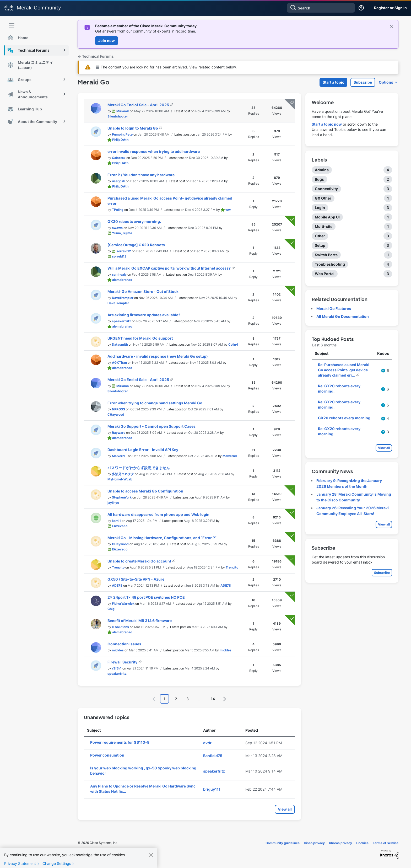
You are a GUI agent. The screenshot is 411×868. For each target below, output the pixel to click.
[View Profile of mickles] (118, 650)
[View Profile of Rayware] (119, 433)
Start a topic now (327, 124)
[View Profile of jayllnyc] (113, 503)
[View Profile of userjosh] (118, 181)
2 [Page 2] (176, 699)
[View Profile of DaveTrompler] (123, 298)
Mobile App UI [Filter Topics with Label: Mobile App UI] (327, 217)
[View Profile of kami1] (116, 521)
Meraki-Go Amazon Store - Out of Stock (143, 291)
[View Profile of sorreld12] (124, 251)
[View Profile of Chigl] (111, 609)
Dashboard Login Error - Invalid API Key (143, 450)
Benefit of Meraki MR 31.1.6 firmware (140, 621)
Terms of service (386, 843)
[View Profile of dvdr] (207, 743)
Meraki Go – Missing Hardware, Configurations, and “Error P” (162, 538)
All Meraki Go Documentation (343, 316)
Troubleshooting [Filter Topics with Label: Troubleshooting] (330, 264)
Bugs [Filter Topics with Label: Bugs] (319, 179)
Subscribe (363, 82)
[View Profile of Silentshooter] (118, 116)
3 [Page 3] (188, 699)
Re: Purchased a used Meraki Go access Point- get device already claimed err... (344, 370)
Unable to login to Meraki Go (133, 128)
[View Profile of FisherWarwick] (123, 604)
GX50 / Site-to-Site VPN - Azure (136, 579)
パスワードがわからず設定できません (139, 468)
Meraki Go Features (334, 309)
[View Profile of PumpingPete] (122, 134)
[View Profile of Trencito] (118, 567)
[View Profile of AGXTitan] (119, 363)
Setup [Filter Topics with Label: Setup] (320, 245)
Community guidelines (283, 843)
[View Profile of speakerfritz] (121, 321)
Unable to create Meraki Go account (140, 561)
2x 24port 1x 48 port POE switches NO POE (146, 597)
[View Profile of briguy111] (212, 789)
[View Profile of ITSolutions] (120, 627)
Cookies (362, 843)
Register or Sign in (390, 8)
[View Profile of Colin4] (233, 344)
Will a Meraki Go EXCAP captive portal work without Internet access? (169, 268)
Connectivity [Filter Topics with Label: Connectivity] (326, 189)
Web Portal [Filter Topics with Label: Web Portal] (325, 274)
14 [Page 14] (213, 699)
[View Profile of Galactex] (119, 158)
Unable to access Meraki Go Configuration (145, 491)
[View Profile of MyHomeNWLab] (120, 479)
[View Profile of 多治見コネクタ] (123, 474)
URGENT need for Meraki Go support (140, 338)
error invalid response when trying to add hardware (154, 151)
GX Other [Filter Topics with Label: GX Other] (323, 198)
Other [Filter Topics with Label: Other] (320, 236)
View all (285, 809)
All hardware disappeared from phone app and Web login (158, 514)
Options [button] (386, 82)
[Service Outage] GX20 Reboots (136, 245)
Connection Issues (124, 644)
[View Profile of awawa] (117, 228)
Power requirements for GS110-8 (120, 742)
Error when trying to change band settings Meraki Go (155, 403)
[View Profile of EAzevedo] (120, 526)
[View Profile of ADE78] (117, 585)
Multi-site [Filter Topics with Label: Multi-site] (324, 226)
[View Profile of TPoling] (118, 210)
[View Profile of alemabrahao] (122, 280)
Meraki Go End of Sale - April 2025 (139, 105)
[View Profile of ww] (228, 210)
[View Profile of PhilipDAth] (120, 140)
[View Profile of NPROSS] (118, 409)
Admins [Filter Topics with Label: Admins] (322, 170)
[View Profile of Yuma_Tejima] (122, 233)
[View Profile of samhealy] (119, 274)
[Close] (151, 858)
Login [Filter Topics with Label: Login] (320, 208)
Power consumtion (107, 755)
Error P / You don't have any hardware (141, 175)
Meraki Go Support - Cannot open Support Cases (152, 426)
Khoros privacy (340, 843)
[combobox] (321, 8)
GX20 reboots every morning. (134, 221)
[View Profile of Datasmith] (120, 344)
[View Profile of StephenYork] (122, 497)
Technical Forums (96, 56)
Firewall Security (123, 662)
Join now (107, 41)
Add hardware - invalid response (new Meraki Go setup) (158, 356)
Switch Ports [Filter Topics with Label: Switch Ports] (326, 255)
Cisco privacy (314, 843)
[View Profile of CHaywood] (116, 414)
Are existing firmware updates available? (144, 315)
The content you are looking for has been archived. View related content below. (166, 67)
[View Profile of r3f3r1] (117, 668)
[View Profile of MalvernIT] (120, 456)
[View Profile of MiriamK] (123, 111)
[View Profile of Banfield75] (213, 756)
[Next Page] (224, 699)
